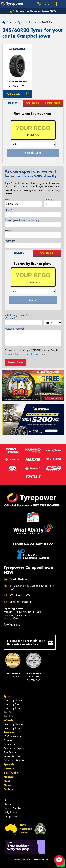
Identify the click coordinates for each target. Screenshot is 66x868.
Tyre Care (9, 712)
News (7, 785)
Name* (9, 210)
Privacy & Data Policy (22, 860)
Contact (9, 769)
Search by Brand (12, 708)
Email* (8, 231)
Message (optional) (15, 329)
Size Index (9, 804)
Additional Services (14, 760)
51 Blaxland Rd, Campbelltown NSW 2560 (32, 588)
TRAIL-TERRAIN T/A (17, 81)
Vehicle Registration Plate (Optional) (18, 317)
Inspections (9, 744)
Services (9, 732)
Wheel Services (12, 756)
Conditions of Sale (40, 860)
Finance (9, 777)
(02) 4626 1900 (20, 595)
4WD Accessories (13, 736)
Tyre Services (11, 752)
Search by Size (12, 704)
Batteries (8, 740)
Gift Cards (9, 800)
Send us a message (21, 602)
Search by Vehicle (13, 700)
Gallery (8, 789)
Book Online (12, 773)
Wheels (9, 720)
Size (7, 200)
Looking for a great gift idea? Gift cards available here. (30, 642)
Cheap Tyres (10, 816)
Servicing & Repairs (14, 748)
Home (7, 22)
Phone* (22, 220)
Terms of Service (32, 354)
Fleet (7, 781)
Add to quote (13, 94)
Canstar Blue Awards (15, 808)
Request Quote (16, 362)
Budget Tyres (10, 812)
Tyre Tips (8, 716)
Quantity (49, 200)
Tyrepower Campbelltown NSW (33, 11)
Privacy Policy (11, 354)
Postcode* (10, 241)
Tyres (7, 696)
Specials (9, 764)
